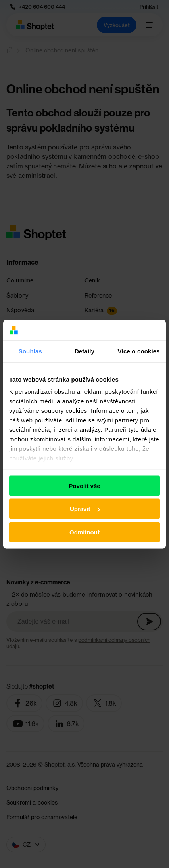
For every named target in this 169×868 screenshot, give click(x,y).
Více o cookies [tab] (139, 351)
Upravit (85, 509)
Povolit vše (84, 486)
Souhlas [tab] (30, 351)
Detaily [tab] (84, 351)
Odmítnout (84, 532)
